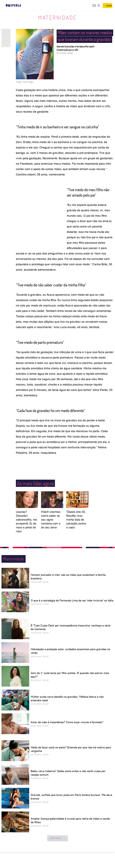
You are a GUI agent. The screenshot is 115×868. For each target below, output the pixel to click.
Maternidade (57, 18)
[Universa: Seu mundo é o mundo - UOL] (13, 5)
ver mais (57, 838)
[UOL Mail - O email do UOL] (94, 6)
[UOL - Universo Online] (23, 5)
